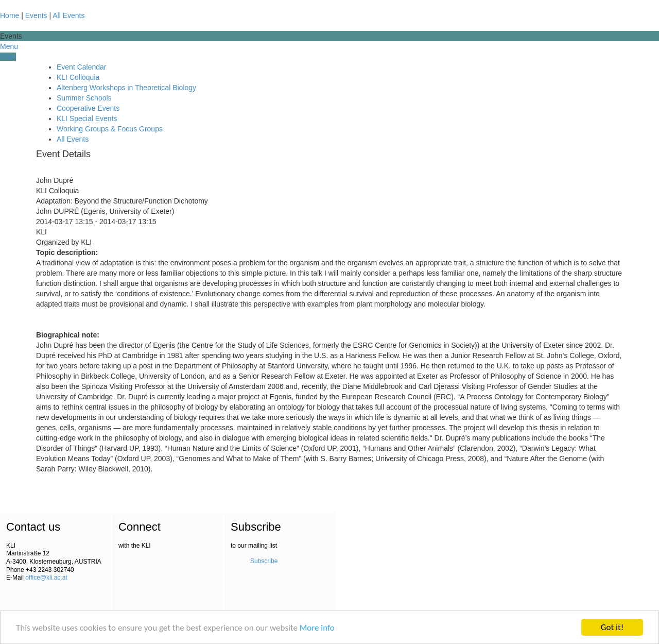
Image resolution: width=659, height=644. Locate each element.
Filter (8, 57)
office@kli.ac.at (46, 578)
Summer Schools (84, 98)
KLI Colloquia (78, 77)
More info (317, 628)
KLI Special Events (87, 118)
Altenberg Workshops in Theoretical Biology (126, 88)
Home (10, 15)
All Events (68, 15)
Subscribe (264, 561)
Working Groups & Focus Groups (110, 129)
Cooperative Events (88, 108)
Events (36, 15)
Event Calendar (82, 67)
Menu (9, 46)
